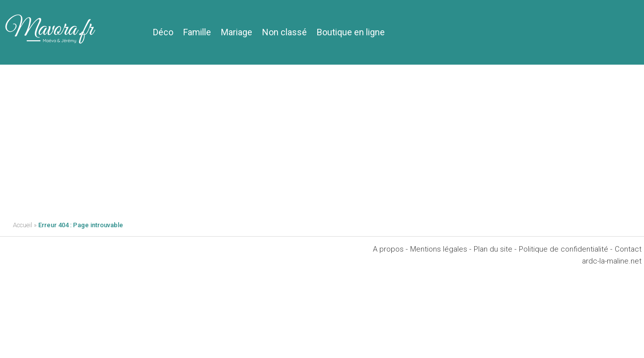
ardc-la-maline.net (612, 261)
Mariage (237, 32)
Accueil (23, 225)
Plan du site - (495, 249)
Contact (628, 249)
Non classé (285, 32)
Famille (197, 32)
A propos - (390, 249)
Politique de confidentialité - (566, 249)
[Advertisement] (322, 139)
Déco (163, 32)
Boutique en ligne (351, 32)
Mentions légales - (441, 249)
